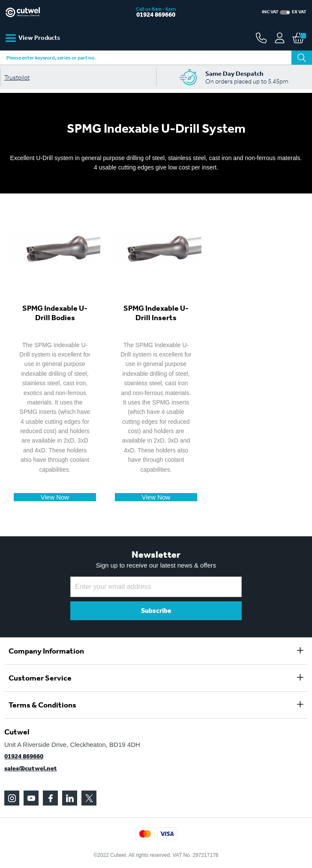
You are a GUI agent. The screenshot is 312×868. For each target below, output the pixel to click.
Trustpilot (17, 77)
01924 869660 (156, 15)
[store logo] (56, 12)
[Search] (302, 58)
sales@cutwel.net (31, 768)
